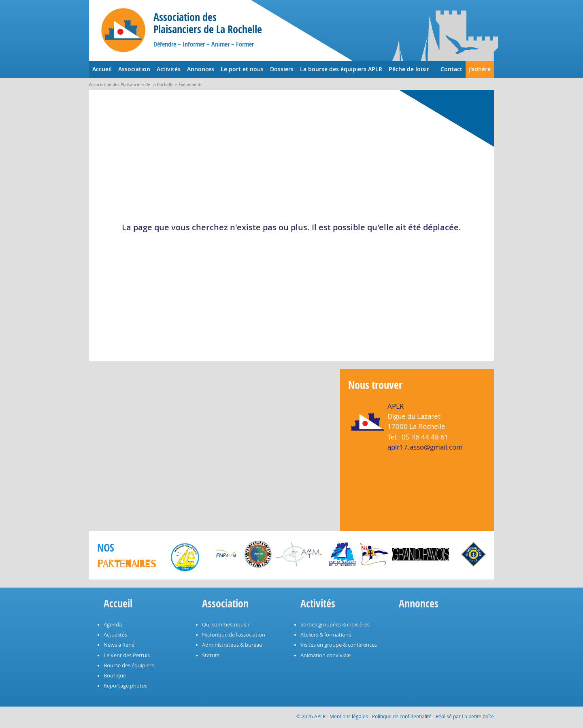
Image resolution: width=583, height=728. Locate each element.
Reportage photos (126, 686)
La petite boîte (478, 716)
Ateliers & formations (326, 635)
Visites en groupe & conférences (339, 645)
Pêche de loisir (409, 69)
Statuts (211, 655)
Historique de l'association (234, 635)
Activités (169, 69)
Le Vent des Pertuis (127, 655)
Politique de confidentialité (402, 716)
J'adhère (480, 69)
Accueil (102, 69)
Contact (451, 69)
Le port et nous (242, 69)
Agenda (113, 625)
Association (134, 69)
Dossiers (282, 69)
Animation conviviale (326, 655)
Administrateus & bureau (232, 645)
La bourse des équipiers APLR (341, 69)
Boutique (115, 676)
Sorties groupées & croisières (335, 625)
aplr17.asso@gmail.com (425, 447)
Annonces (201, 69)
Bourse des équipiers (129, 665)
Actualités (115, 635)
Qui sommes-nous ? (226, 625)
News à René (119, 645)
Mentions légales (349, 716)
